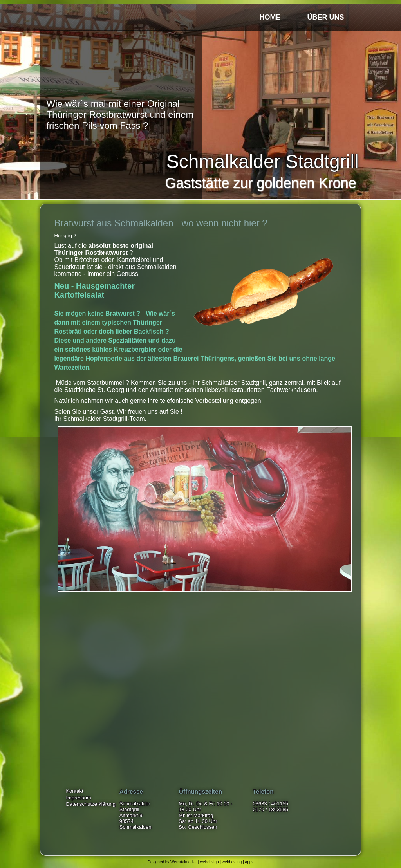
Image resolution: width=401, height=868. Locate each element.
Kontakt (74, 791)
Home (270, 17)
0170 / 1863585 (271, 809)
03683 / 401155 (271, 804)
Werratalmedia (183, 862)
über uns (325, 17)
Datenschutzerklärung (90, 804)
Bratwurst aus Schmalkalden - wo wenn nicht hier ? (161, 223)
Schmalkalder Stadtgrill (263, 162)
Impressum (78, 798)
